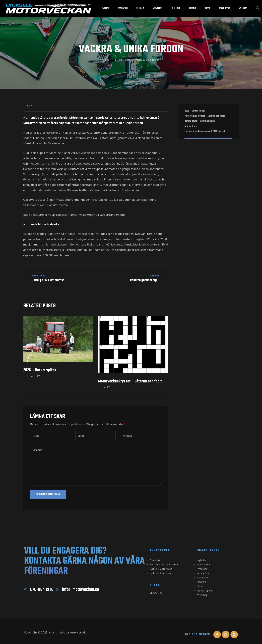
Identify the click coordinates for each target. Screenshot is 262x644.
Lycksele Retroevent (161, 569)
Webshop (243, 8)
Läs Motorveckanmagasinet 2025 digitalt (205, 131)
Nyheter (105, 8)
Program (140, 8)
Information (123, 8)
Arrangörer (158, 8)
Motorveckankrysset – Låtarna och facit (130, 378)
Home (106, 60)
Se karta (156, 588)
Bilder (207, 8)
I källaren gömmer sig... (133, 277)
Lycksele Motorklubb (161, 565)
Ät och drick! (191, 126)
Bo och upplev (224, 8)
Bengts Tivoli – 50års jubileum (200, 121)
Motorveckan (122, 60)
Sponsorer (176, 8)
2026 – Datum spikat (40, 367)
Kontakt (192, 8)
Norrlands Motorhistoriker (164, 561)
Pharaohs (155, 557)
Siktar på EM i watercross (59, 277)
